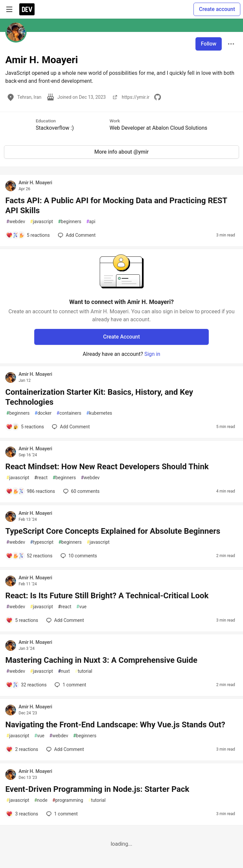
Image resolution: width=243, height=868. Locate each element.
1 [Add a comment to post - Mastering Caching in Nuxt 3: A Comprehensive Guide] (70, 685)
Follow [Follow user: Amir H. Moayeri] (209, 44)
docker (43, 413)
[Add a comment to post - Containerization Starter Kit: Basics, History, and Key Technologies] (25, 427)
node (41, 800)
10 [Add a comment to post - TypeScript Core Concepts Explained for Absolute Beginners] (78, 556)
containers (69, 413)
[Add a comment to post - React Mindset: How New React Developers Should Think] (31, 491)
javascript (41, 222)
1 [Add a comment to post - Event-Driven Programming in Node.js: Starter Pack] (61, 814)
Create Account (121, 337)
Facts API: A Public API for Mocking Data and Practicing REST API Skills (116, 206)
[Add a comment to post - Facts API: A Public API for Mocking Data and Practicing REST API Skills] (28, 235)
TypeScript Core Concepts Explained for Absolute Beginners (113, 531)
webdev (16, 222)
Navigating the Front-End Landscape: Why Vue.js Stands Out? (115, 725)
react (41, 478)
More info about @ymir (122, 152)
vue (82, 607)
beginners (69, 222)
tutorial (84, 671)
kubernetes (99, 413)
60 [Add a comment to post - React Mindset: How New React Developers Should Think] (81, 491)
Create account (217, 9)
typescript (42, 542)
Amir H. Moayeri (35, 183)
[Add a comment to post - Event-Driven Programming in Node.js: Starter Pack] (22, 814)
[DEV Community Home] (27, 9)
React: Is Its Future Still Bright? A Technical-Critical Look (107, 596)
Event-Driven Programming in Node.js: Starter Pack (97, 789)
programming (68, 800)
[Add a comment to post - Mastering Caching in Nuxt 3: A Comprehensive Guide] (26, 685)
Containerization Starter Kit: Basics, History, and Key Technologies (99, 397)
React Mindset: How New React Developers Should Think (107, 467)
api (91, 222)
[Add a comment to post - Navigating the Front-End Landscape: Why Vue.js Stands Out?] (22, 749)
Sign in (152, 354)
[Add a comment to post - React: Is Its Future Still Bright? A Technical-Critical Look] (22, 620)
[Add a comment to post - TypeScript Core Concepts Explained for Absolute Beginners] (29, 556)
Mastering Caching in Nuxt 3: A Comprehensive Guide (101, 660)
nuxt (64, 671)
